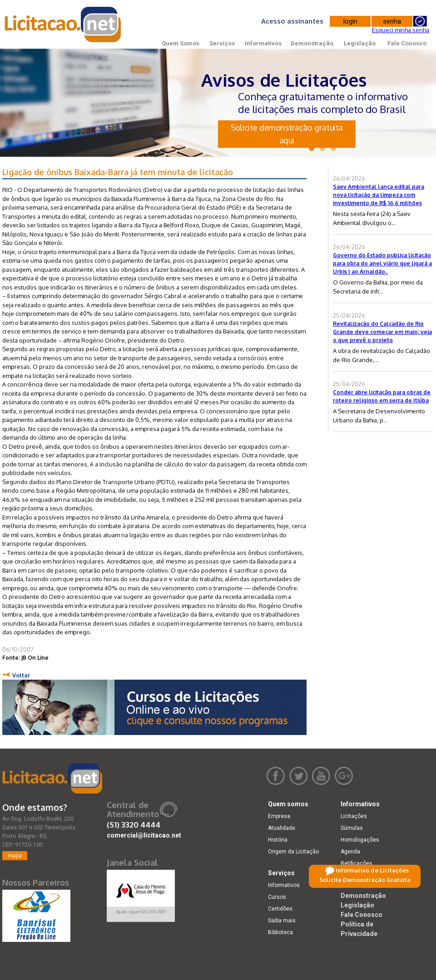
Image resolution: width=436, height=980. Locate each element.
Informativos (263, 43)
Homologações (360, 840)
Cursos (277, 897)
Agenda (350, 852)
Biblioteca (280, 932)
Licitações (354, 816)
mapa (15, 855)
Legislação (360, 43)
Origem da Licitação (293, 852)
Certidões (280, 909)
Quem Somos (181, 43)
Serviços (222, 43)
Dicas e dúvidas (361, 875)
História (278, 840)
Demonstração (312, 43)
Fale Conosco (407, 43)
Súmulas (352, 828)
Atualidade (282, 828)
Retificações (357, 863)
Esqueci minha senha (401, 30)
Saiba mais (282, 921)
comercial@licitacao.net (144, 835)
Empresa (279, 816)
